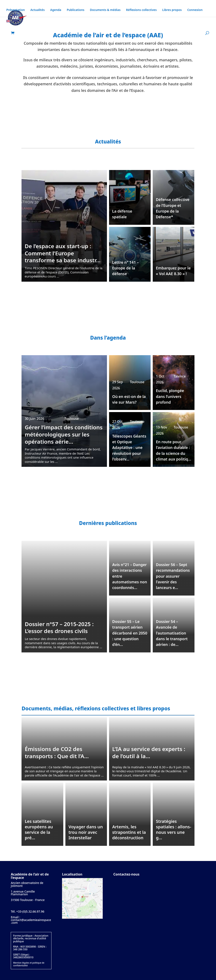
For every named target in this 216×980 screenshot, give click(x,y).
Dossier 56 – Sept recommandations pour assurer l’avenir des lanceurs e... (173, 576)
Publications (76, 10)
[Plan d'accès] (82, 918)
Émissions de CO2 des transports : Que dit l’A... (57, 752)
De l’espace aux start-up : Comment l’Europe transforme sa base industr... (63, 253)
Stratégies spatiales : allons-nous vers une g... (173, 829)
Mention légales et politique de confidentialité (29, 964)
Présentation (16, 10)
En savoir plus (108, 104)
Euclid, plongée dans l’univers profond (170, 396)
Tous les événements (108, 485)
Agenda (56, 10)
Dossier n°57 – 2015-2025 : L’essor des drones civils (59, 628)
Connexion (195, 10)
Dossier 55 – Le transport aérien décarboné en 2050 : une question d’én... (130, 633)
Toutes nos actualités (108, 300)
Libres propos (172, 10)
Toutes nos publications (108, 670)
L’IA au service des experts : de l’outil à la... (149, 752)
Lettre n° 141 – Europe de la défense (126, 268)
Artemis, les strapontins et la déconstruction (129, 832)
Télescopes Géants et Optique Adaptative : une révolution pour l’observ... (129, 448)
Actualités (38, 10)
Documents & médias (105, 10)
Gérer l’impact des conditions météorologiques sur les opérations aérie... (64, 434)
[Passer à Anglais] (8, 25)
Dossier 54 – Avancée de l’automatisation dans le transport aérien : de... (172, 633)
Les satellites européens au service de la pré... (39, 829)
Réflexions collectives (141, 10)
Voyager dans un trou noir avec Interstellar (86, 832)
